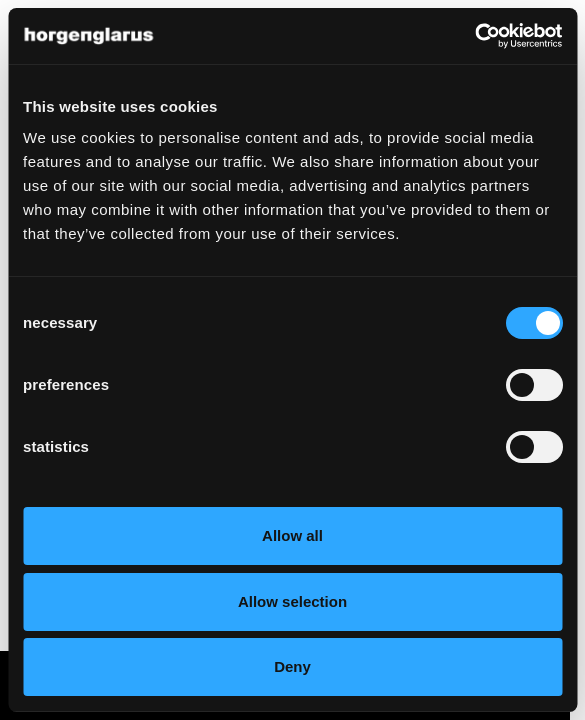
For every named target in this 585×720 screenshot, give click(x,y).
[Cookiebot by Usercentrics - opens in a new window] (474, 36)
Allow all (292, 535)
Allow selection (292, 601)
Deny (292, 666)
